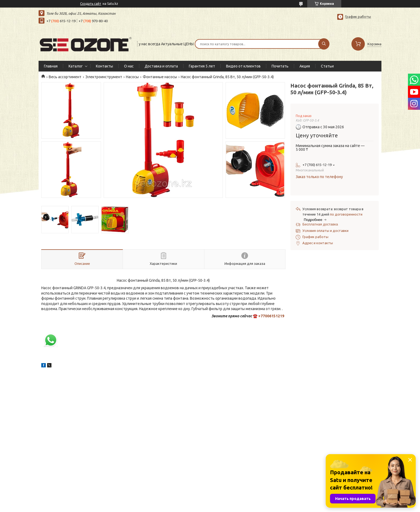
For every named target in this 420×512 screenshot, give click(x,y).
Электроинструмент (104, 77)
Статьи (327, 66)
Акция (305, 66)
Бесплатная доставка (320, 224)
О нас (129, 66)
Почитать (280, 66)
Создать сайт (91, 4)
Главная (51, 66)
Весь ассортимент (65, 77)
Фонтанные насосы (160, 77)
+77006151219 (271, 316)
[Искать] (324, 44)
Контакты (104, 66)
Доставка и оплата (161, 66)
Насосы (132, 77)
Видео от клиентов (243, 66)
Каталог (76, 66)
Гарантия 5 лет (202, 66)
